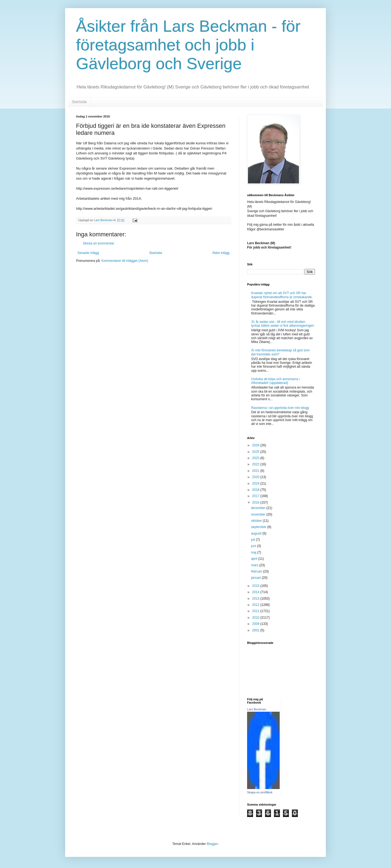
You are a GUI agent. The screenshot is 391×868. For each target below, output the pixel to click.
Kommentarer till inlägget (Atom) (125, 261)
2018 (256, 490)
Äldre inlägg (221, 253)
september (259, 527)
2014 (256, 592)
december (259, 508)
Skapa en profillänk (260, 792)
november (259, 514)
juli (253, 540)
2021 (256, 471)
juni (254, 546)
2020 (256, 477)
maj (254, 552)
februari (257, 571)
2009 (256, 624)
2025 (256, 452)
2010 (256, 618)
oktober (257, 521)
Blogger (212, 844)
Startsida (79, 102)
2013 (256, 599)
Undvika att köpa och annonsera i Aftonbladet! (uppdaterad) (275, 381)
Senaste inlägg (88, 253)
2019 (256, 484)
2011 (256, 611)
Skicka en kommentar (98, 243)
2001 (256, 630)
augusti (257, 533)
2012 (256, 605)
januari (256, 578)
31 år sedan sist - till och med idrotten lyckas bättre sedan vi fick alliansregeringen (283, 324)
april (254, 559)
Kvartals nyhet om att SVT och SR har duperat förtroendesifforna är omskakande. (282, 295)
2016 (256, 503)
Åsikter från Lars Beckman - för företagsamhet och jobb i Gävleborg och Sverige (188, 45)
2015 (256, 586)
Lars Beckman (257, 709)
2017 (256, 496)
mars (255, 565)
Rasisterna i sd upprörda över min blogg (280, 408)
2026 (256, 445)
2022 (256, 464)
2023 (256, 458)
